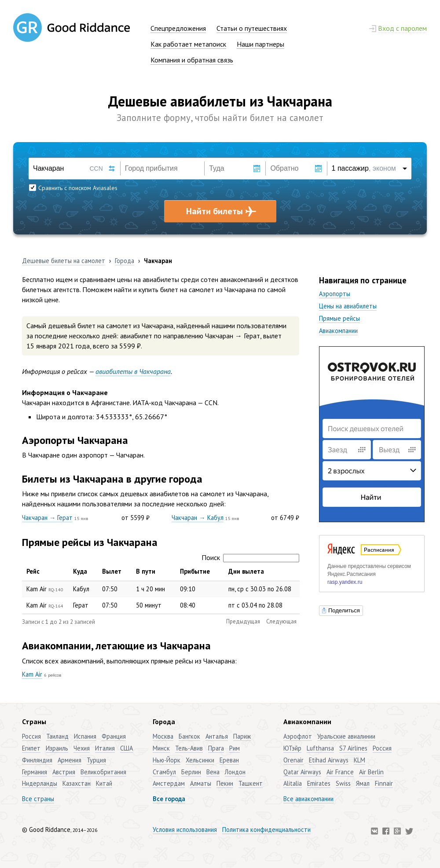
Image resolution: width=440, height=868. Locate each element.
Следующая (281, 621)
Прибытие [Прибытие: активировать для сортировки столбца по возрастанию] (195, 571)
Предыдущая (243, 621)
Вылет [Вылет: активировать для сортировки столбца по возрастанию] (112, 571)
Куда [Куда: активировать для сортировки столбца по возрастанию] (80, 571)
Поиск (250, 557)
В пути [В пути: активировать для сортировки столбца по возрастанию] (146, 571)
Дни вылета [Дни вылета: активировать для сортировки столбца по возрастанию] (246, 571)
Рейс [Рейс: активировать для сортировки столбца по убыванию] (33, 571)
